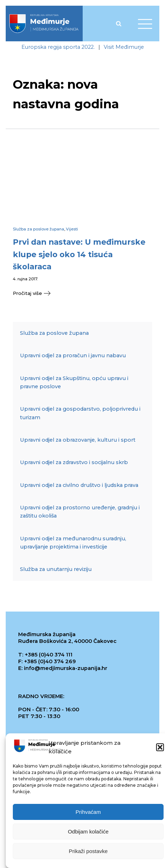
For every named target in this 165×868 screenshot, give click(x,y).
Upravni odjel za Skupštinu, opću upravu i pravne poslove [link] (74, 382)
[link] (44, 23)
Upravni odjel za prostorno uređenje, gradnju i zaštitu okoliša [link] (80, 512)
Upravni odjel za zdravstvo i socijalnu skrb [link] (74, 462)
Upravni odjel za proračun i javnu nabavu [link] (73, 355)
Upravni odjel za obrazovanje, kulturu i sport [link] (78, 440)
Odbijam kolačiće (88, 833)
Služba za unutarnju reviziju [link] (56, 569)
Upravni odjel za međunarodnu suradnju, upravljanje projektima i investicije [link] (73, 543)
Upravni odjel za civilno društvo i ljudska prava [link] (79, 485)
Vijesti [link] (72, 229)
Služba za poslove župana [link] (38, 229)
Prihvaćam (88, 813)
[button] (160, 749)
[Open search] (119, 24)
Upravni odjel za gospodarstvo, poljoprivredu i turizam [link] (80, 413)
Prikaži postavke (88, 853)
